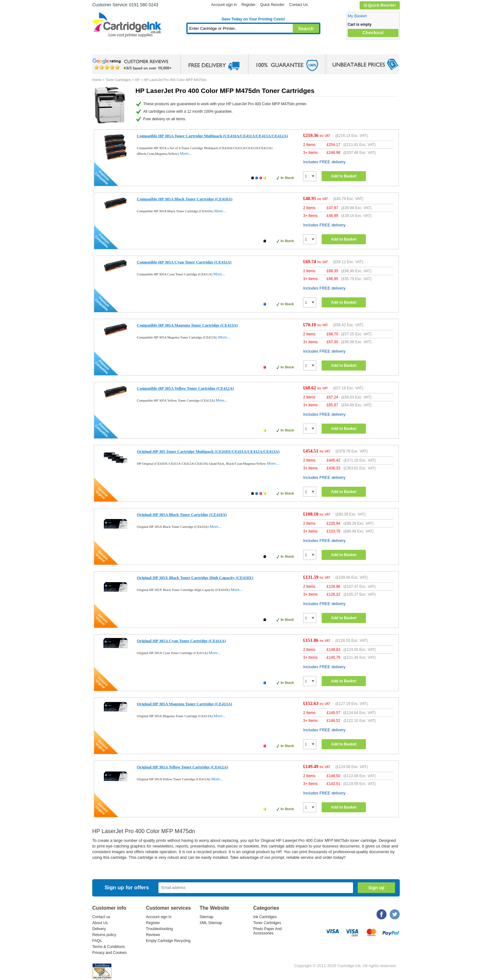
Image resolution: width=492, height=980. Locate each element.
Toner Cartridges (188, 49)
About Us (100, 923)
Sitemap (206, 917)
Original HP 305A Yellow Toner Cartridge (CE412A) (182, 767)
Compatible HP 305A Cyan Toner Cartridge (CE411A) (184, 262)
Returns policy (104, 935)
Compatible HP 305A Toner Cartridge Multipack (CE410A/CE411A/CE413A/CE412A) (212, 136)
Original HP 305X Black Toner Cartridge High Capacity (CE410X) (195, 578)
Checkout (373, 33)
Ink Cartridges (140, 49)
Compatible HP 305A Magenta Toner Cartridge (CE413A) (187, 325)
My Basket (357, 16)
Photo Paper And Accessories (267, 931)
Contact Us (299, 5)
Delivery (99, 929)
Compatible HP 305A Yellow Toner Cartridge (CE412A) (185, 388)
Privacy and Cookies (109, 953)
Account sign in (224, 5)
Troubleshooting (159, 929)
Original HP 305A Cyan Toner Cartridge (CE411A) (181, 641)
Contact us (101, 917)
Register (248, 5)
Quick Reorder (380, 5)
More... (186, 153)
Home (105, 49)
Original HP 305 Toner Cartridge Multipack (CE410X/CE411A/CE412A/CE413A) (208, 451)
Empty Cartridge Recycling (168, 941)
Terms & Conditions (109, 947)
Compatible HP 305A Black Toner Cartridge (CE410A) (185, 199)
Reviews (153, 935)
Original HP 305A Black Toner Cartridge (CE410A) (182, 514)
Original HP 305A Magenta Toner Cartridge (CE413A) (184, 704)
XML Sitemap (211, 923)
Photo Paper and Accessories (255, 49)
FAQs (97, 941)
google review (133, 64)
